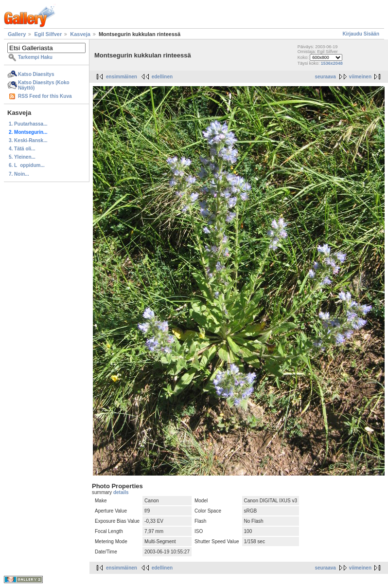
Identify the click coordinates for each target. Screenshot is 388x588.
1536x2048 (332, 63)
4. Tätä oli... (22, 149)
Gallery (17, 34)
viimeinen (360, 77)
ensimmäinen (122, 77)
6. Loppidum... (27, 165)
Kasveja (80, 34)
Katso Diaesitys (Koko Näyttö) (44, 85)
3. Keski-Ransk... (28, 140)
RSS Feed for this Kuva (45, 96)
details (121, 492)
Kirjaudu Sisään (361, 34)
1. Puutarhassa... (28, 124)
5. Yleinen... (22, 157)
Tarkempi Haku (35, 57)
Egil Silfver (48, 34)
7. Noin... (19, 174)
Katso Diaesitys (36, 74)
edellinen (162, 77)
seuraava (325, 77)
